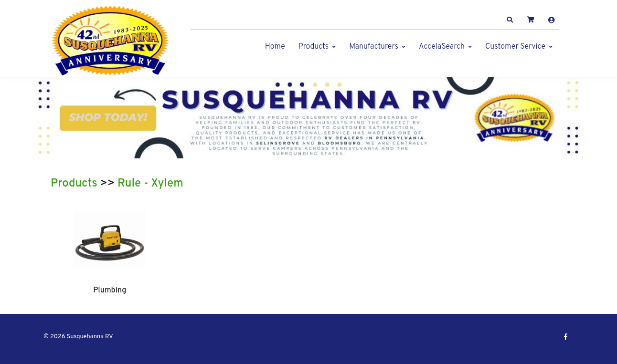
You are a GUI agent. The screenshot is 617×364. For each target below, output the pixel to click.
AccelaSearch (442, 47)
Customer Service (515, 47)
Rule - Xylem (150, 184)
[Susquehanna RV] (110, 41)
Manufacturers (374, 47)
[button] (510, 20)
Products (314, 47)
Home (275, 47)
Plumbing (110, 291)
